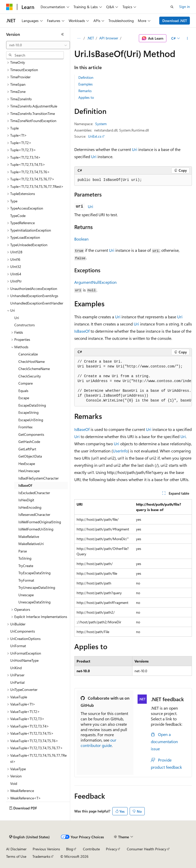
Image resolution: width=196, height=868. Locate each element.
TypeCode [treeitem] (18, 216)
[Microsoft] (9, 7)
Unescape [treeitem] (26, 595)
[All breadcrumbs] (79, 38)
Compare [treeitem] (26, 383)
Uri (135, 149)
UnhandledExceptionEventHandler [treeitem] (37, 303)
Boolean (81, 239)
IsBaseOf (82, 331)
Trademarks (41, 856)
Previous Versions (46, 849)
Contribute (91, 849)
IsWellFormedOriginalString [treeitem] (40, 522)
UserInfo (120, 451)
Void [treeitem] (14, 783)
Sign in (185, 7)
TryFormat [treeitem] (26, 580)
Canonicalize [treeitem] (28, 354)
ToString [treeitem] (25, 558)
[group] (133, 381)
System (101, 124)
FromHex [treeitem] (25, 427)
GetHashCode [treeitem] (29, 442)
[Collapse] (63, 34)
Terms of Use (16, 856)
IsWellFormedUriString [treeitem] (36, 529)
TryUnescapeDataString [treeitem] (37, 587)
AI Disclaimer (16, 849)
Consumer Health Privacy (147, 849)
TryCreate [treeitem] (26, 566)
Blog (70, 849)
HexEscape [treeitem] (27, 464)
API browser (109, 38)
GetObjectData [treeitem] (30, 456)
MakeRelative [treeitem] (29, 536)
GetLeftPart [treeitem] (27, 449)
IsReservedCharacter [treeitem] (34, 514)
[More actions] (187, 38)
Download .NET (175, 21)
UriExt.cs (95, 136)
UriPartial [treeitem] (17, 682)
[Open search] (172, 7)
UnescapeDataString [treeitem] (34, 602)
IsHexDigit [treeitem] (26, 500)
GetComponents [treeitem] (31, 434)
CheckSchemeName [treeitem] (34, 369)
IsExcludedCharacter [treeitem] (34, 493)
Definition (86, 77)
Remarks (85, 91)
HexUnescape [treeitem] (29, 471)
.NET (90, 38)
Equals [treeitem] (23, 391)
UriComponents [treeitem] (23, 631)
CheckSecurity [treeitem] (30, 376)
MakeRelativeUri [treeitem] (31, 544)
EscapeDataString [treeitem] (32, 405)
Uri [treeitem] (17, 318)
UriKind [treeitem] (16, 668)
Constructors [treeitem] (24, 325)
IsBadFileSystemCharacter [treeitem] (39, 478)
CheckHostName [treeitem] (32, 361)
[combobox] (38, 45)
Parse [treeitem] (23, 551)
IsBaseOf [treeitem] (25, 485)
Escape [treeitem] (24, 398)
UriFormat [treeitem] (18, 646)
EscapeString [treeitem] (28, 412)
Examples (85, 84)
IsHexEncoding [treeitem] (30, 507)
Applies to (86, 97)
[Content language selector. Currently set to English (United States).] (29, 837)
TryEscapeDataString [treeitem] (34, 573)
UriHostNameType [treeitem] (24, 660)
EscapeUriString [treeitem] (31, 420)
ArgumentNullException (95, 282)
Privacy (112, 849)
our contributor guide (99, 743)
